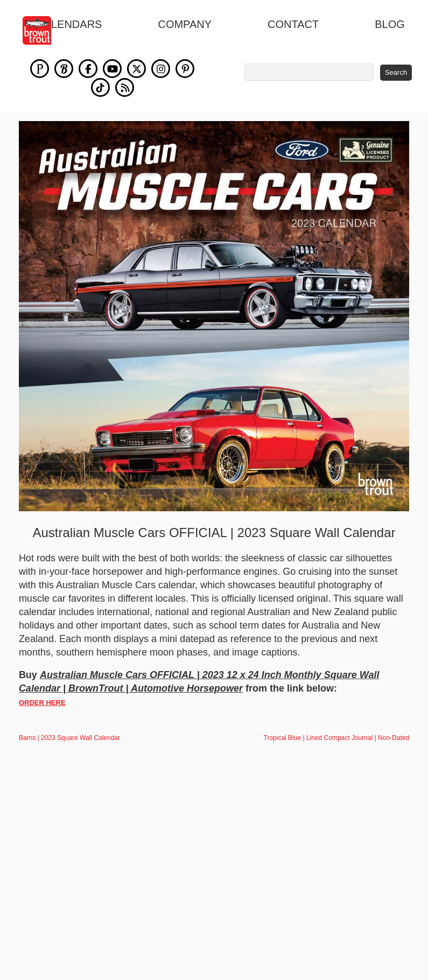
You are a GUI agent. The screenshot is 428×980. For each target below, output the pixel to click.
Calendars (69, 24)
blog (390, 24)
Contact (293, 24)
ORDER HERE (42, 703)
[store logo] (43, 30)
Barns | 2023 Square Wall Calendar (69, 738)
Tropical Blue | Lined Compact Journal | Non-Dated (337, 738)
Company (185, 24)
